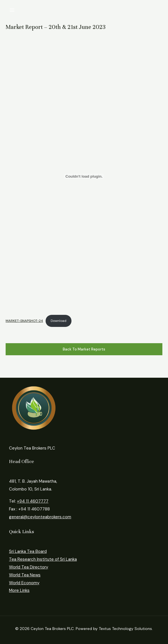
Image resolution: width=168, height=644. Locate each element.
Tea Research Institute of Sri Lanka (43, 559)
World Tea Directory (29, 567)
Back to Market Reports (84, 349)
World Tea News (25, 575)
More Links (19, 590)
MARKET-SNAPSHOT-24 (24, 321)
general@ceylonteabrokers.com (40, 517)
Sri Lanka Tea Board (28, 551)
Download (59, 321)
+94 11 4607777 (33, 501)
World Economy (24, 583)
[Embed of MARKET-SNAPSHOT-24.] (84, 176)
